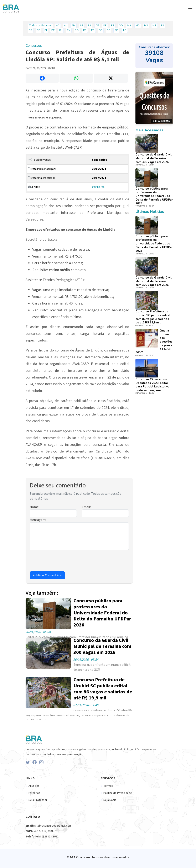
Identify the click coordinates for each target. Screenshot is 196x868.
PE (38, 30)
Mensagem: (38, 520)
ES (113, 26)
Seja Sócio (110, 800)
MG (138, 26)
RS (93, 30)
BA (89, 26)
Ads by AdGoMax (162, 121)
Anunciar (34, 786)
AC (58, 26)
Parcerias (34, 793)
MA (129, 26)
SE (109, 30)
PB (31, 30)
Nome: (34, 507)
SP (116, 30)
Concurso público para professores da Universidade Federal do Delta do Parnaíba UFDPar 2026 (154, 196)
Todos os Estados (40, 26)
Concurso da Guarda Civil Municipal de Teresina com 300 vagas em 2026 (154, 158)
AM (73, 26)
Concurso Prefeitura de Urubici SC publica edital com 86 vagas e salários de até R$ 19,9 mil (153, 317)
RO (77, 30)
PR (53, 30)
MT (154, 26)
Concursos (34, 46)
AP (82, 26)
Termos (108, 786)
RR (85, 30)
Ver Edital (99, 187)
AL (66, 26)
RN (69, 30)
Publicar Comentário (47, 575)
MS (146, 26)
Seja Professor (38, 800)
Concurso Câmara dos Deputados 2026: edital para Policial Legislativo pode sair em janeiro (153, 385)
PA (163, 26)
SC (101, 30)
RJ (61, 30)
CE (97, 26)
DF (105, 26)
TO (125, 30)
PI (46, 30)
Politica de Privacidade (118, 793)
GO (121, 26)
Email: (86, 507)
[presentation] (61, 562)
